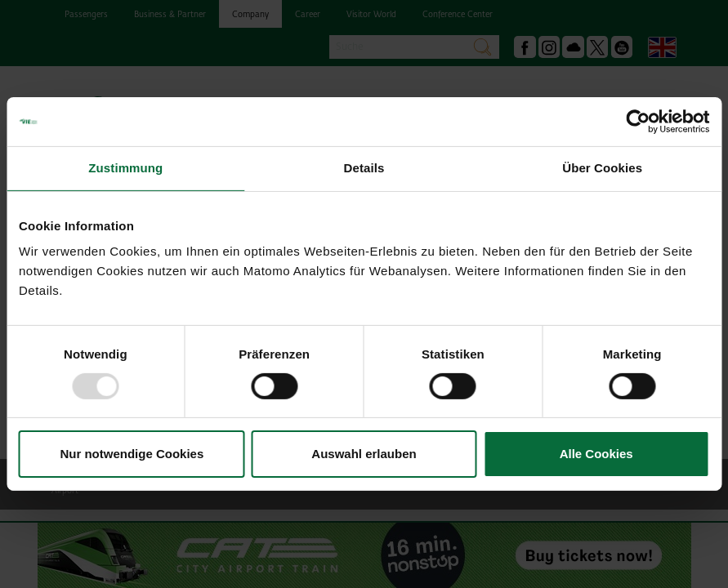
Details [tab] (364, 168)
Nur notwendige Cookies (132, 454)
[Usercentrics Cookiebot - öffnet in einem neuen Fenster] (638, 122)
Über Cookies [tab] (602, 168)
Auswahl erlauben (364, 454)
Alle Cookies (596, 454)
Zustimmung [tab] (125, 168)
